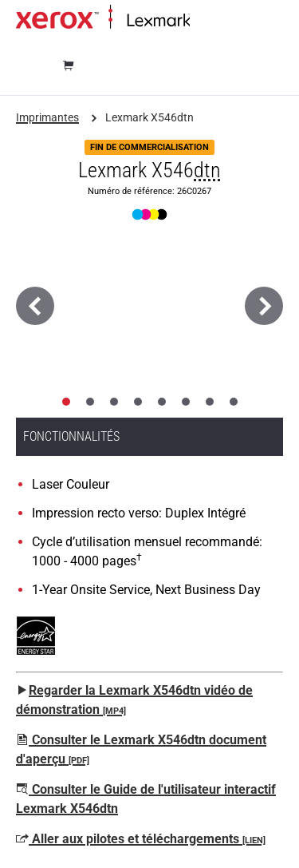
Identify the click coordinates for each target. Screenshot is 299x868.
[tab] (66, 402)
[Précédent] (35, 306)
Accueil (205, 21)
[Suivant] (264, 306)
